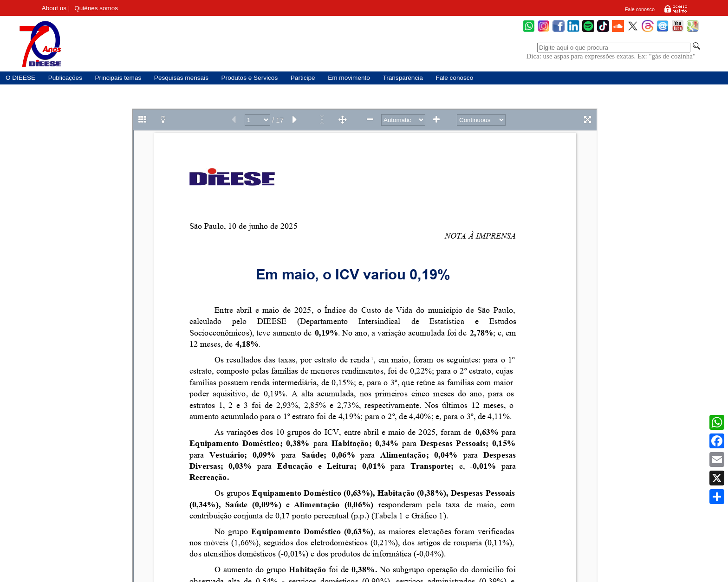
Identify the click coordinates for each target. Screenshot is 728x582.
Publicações (65, 78)
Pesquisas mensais (181, 78)
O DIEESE (20, 78)
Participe (303, 78)
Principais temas (118, 78)
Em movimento (349, 78)
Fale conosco (640, 9)
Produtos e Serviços (250, 78)
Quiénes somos (96, 8)
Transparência (403, 78)
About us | (56, 8)
